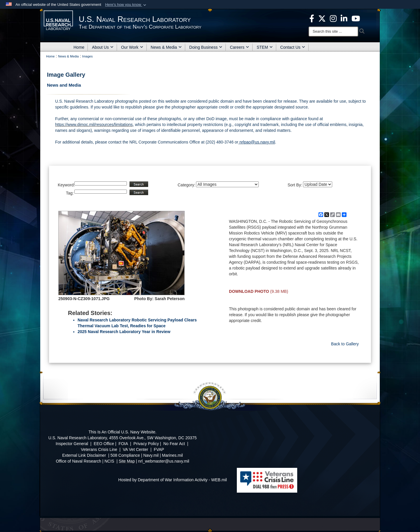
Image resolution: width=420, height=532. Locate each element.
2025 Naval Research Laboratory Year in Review (124, 332)
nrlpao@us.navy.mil (257, 142)
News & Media (166, 47)
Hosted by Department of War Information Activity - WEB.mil (173, 480)
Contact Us (293, 47)
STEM (265, 47)
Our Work (132, 47)
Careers (239, 47)
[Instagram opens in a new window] (333, 18)
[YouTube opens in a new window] (356, 18)
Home (79, 47)
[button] (126, 5)
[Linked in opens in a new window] (344, 18)
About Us (103, 47)
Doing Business (206, 47)
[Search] (333, 32)
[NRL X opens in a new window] (322, 18)
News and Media (64, 85)
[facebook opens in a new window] (312, 18)
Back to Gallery (345, 344)
